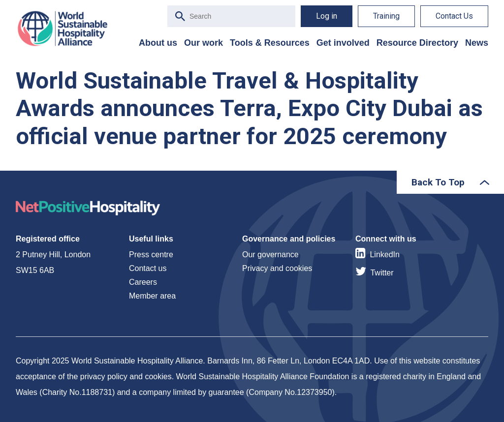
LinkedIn (385, 255)
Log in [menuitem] (327, 16)
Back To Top (438, 182)
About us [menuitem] (158, 43)
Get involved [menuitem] (343, 43)
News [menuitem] (477, 43)
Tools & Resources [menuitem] (270, 43)
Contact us (148, 268)
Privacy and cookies (277, 268)
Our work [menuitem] (204, 43)
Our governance (270, 255)
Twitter (382, 273)
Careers (143, 282)
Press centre (151, 255)
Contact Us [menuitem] (454, 16)
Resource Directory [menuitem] (417, 43)
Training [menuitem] (386, 16)
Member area (152, 296)
